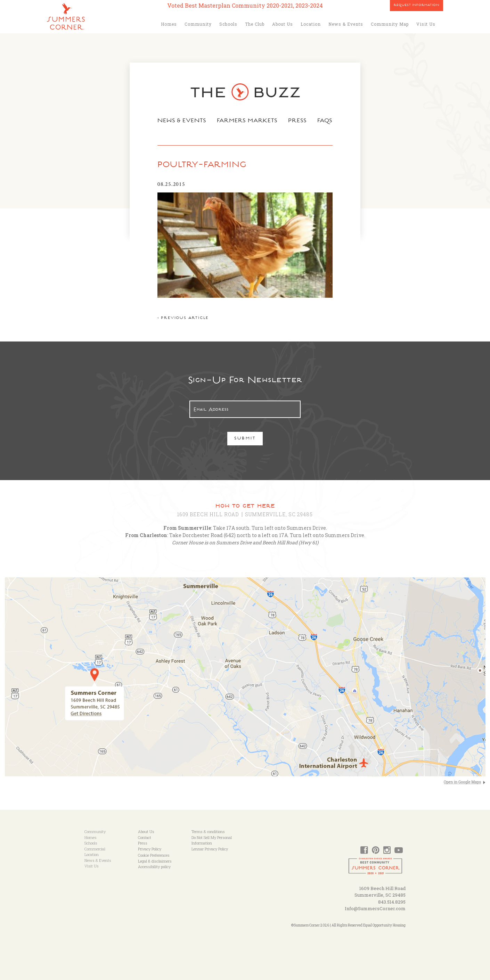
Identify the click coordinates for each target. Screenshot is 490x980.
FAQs (325, 121)
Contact (145, 837)
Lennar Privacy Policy (210, 849)
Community (198, 24)
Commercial (95, 849)
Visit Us (426, 24)
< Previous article (183, 318)
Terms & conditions (208, 831)
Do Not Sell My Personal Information (212, 840)
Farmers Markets (247, 121)
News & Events (346, 24)
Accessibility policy (154, 867)
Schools (228, 24)
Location (311, 24)
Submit (245, 439)
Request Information (416, 6)
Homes (169, 24)
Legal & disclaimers (155, 861)
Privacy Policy (150, 849)
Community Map (390, 24)
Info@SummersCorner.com (375, 908)
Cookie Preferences (154, 855)
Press (297, 121)
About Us (283, 24)
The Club (255, 24)
